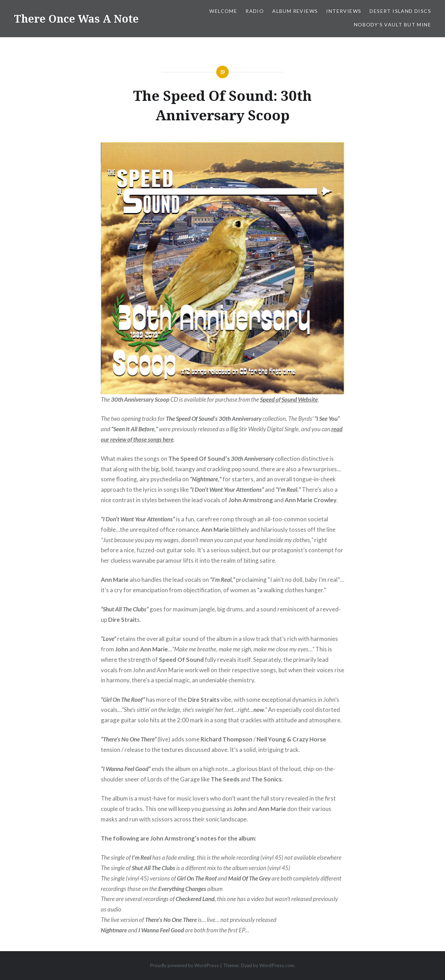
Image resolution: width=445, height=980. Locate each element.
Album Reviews (295, 11)
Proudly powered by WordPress (184, 965)
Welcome (223, 11)
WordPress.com (277, 965)
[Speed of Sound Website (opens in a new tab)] (289, 399)
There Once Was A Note (76, 19)
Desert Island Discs (400, 11)
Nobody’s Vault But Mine (393, 25)
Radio (255, 11)
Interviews (344, 11)
